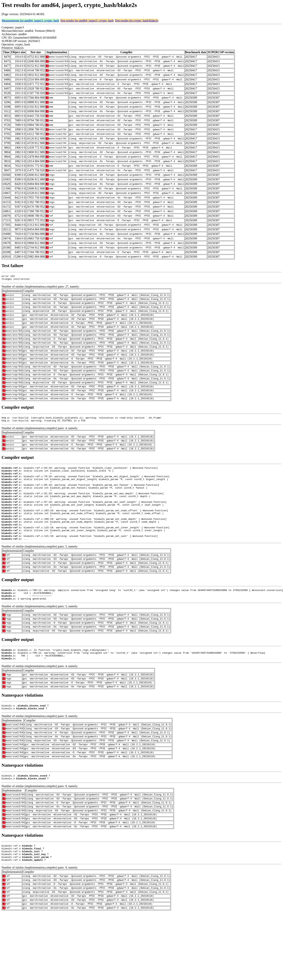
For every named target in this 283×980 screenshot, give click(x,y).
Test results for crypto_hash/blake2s (137, 21)
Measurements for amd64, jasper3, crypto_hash (30, 21)
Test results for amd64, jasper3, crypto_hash (87, 21)
